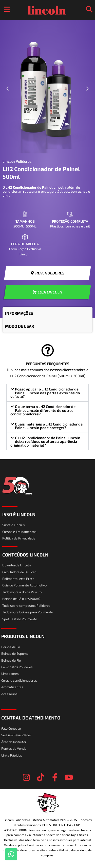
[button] (8, 89)
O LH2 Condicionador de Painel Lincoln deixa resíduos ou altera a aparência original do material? (45, 441)
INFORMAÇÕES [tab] (19, 313)
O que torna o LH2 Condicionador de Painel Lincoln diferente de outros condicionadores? (43, 410)
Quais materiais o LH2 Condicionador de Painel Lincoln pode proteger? (49, 426)
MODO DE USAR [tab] (20, 326)
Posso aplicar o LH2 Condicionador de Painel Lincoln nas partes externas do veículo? (45, 393)
